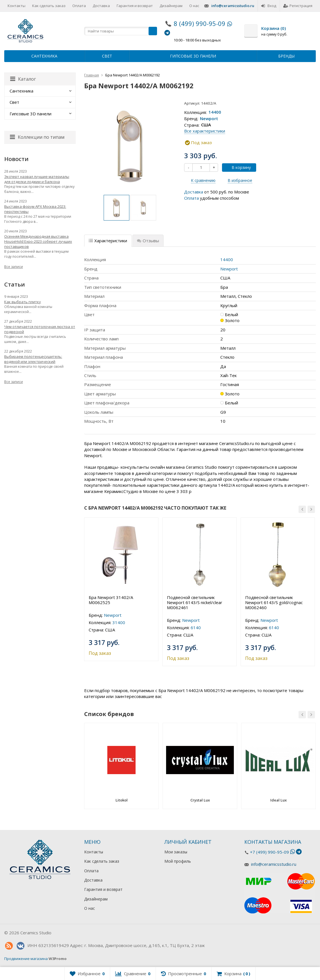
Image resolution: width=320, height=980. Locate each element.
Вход (269, 6)
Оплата (79, 6)
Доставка (101, 6)
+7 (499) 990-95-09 (269, 852)
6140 (196, 627)
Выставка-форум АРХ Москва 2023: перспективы (35, 209)
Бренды (286, 56)
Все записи (14, 267)
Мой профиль (178, 861)
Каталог (23, 79)
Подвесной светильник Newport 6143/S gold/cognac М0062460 (274, 602)
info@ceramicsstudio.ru (233, 6)
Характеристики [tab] (108, 241)
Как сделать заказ (49, 6)
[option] (117, 208)
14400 (215, 112)
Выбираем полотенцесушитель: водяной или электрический (33, 359)
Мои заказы (176, 852)
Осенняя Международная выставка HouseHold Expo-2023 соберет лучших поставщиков (38, 241)
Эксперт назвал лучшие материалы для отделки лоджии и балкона (37, 179)
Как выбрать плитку (23, 302)
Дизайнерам (171, 6)
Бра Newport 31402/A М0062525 (111, 600)
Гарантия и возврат (135, 6)
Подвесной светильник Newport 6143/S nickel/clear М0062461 (195, 602)
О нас (194, 6)
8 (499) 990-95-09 (200, 23)
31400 (119, 622)
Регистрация (298, 6)
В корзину (238, 167)
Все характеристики (205, 131)
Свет (107, 56)
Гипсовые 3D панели (193, 56)
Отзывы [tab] (148, 241)
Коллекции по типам (37, 137)
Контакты (17, 6)
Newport (209, 118)
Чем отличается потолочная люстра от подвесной (40, 329)
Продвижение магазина (26, 959)
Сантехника (44, 56)
